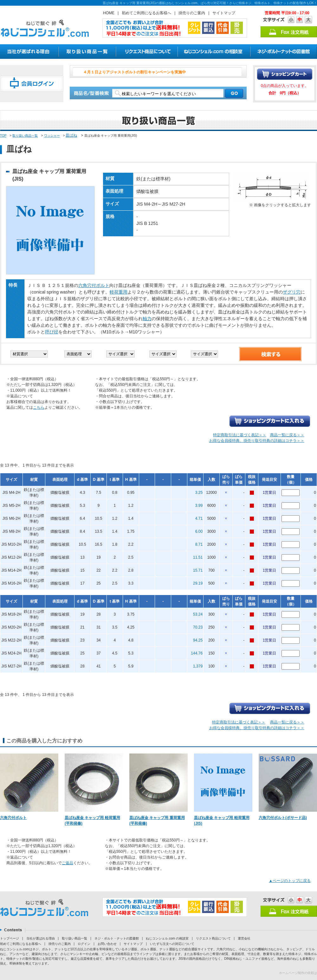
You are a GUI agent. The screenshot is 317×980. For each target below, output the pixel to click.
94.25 (198, 640)
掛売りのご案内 (192, 13)
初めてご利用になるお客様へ (146, 13)
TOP (3, 136)
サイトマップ (224, 13)
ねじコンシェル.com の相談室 (167, 938)
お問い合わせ (107, 944)
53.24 (198, 614)
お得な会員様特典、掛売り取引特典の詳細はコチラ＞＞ (257, 441)
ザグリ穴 (292, 292)
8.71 (199, 544)
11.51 (198, 557)
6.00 (199, 531)
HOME (109, 13)
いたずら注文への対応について (172, 944)
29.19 (198, 583)
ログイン (84, 944)
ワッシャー (52, 136)
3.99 (199, 506)
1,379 (198, 666)
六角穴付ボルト (94, 285)
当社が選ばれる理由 (41, 938)
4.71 (199, 518)
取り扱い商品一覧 (25, 136)
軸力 (147, 319)
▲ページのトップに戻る (290, 881)
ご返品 (68, 863)
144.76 (197, 653)
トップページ (10, 938)
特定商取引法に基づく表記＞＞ (240, 435)
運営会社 (244, 938)
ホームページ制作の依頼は (298, 973)
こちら (39, 407)
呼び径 (52, 332)
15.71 (198, 570)
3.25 (199, 493)
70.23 (198, 627)
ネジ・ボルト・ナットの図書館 (117, 938)
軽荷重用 (119, 292)
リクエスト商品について (213, 938)
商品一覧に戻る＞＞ (287, 435)
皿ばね (71, 135)
